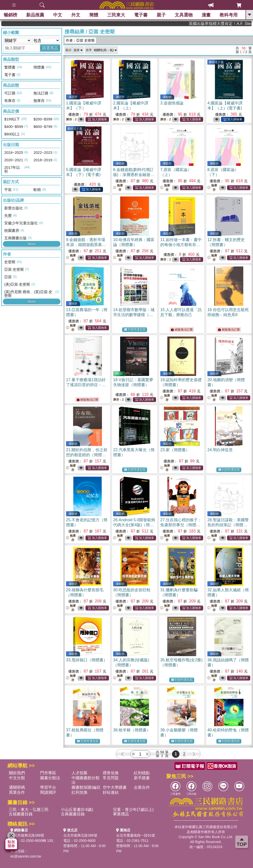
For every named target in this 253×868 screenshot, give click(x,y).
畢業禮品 (121, 814)
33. (87, 660)
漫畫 (206, 15)
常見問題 (111, 778)
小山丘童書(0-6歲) (77, 810)
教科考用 (229, 15)
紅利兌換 (80, 792)
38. (132, 730)
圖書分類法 (50, 778)
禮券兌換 (111, 773)
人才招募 (80, 773)
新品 (35, 15)
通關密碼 (17, 787)
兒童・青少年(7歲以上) (133, 810)
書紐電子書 (216, 62)
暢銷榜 (10, 15)
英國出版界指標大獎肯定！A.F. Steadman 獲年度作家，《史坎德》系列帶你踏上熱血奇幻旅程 (231, 24)
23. (175, 450)
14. (134, 315)
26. (134, 525)
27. (181, 525)
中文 (58, 15)
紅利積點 (142, 773)
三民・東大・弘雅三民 (29, 810)
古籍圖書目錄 (21, 814)
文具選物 (184, 15)
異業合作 (17, 792)
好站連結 (111, 792)
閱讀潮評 (48, 792)
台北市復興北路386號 (27, 835)
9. (86, 245)
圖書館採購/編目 (86, 787)
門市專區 (48, 773)
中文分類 (17, 778)
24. (220, 450)
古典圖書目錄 (73, 814)
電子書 (141, 15)
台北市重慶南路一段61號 (136, 835)
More (32, 244)
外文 (76, 15)
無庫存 (118, 188)
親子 (161, 15)
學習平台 (48, 787)
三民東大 (116, 15)
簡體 (94, 15)
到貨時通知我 (135, 330)
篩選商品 (50, 48)
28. (228, 525)
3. (172, 103)
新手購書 (142, 778)
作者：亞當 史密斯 (80, 40)
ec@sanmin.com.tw (26, 856)
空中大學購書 (115, 787)
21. (87, 455)
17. (86, 385)
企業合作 (142, 787)
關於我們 (17, 773)
